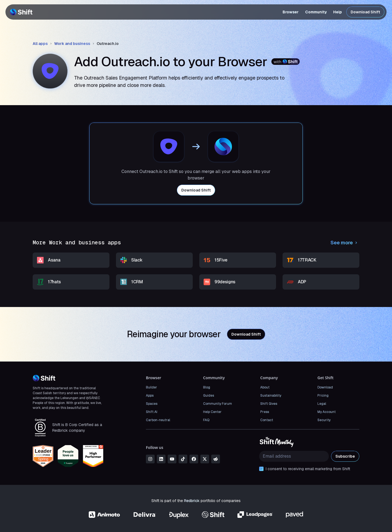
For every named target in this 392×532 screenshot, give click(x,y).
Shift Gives (269, 404)
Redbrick (192, 501)
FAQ (206, 420)
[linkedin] (161, 459)
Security (324, 420)
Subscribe (345, 456)
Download (325, 387)
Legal (322, 404)
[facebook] (194, 459)
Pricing (323, 396)
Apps (150, 396)
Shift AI (152, 412)
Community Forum (218, 404)
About (265, 387)
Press (265, 412)
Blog (207, 387)
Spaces (152, 404)
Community (316, 12)
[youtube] (172, 459)
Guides (209, 396)
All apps (40, 44)
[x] (205, 459)
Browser (291, 12)
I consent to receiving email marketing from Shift (308, 469)
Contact (267, 420)
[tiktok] (183, 459)
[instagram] (150, 459)
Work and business (72, 44)
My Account (327, 412)
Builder (151, 387)
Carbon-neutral (158, 420)
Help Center (212, 412)
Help (338, 12)
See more (345, 243)
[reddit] (216, 459)
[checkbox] (261, 469)
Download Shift (365, 12)
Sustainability (271, 396)
